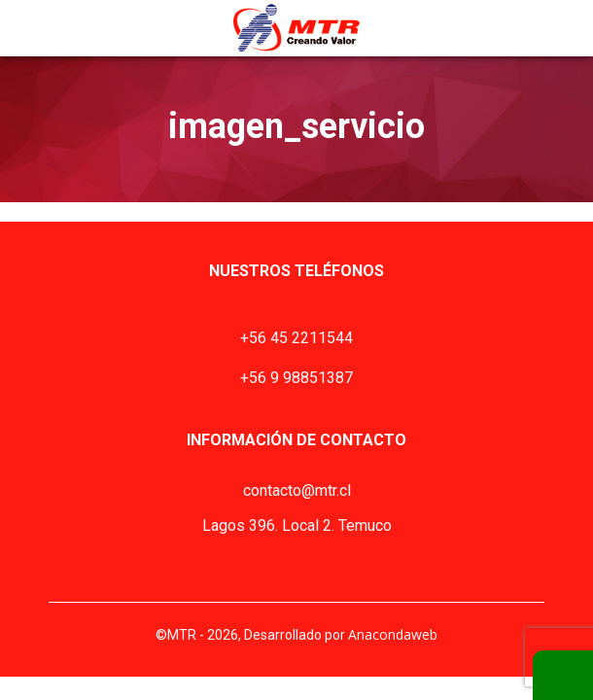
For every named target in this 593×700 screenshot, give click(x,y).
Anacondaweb (393, 634)
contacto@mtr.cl (297, 490)
